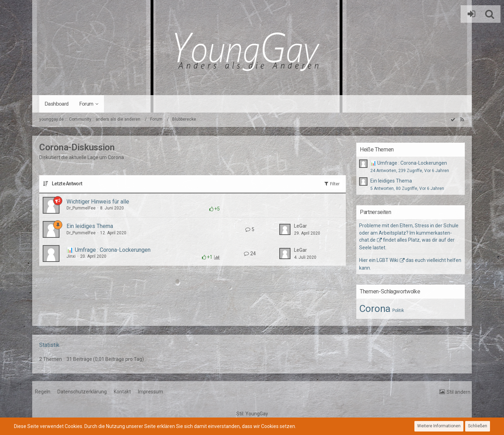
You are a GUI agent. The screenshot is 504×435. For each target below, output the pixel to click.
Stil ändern (458, 392)
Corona (375, 309)
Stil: (252, 414)
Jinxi (71, 256)
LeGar (300, 226)
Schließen (478, 426)
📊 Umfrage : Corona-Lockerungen (108, 250)
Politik (398, 311)
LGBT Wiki (387, 260)
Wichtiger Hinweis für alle (98, 202)
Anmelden (470, 14)
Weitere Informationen (439, 426)
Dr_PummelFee (81, 208)
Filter (331, 184)
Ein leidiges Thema (90, 226)
